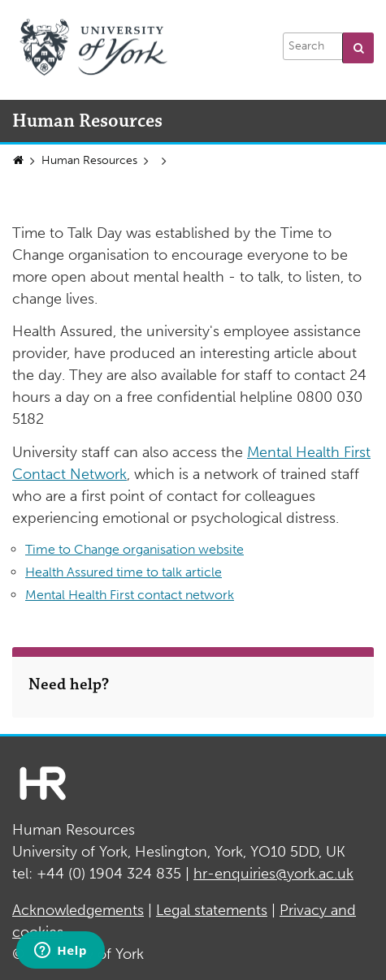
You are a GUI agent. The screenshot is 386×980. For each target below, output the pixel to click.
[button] (358, 48)
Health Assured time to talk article (124, 572)
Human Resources (89, 160)
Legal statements (212, 910)
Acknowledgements (78, 910)
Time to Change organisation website (134, 549)
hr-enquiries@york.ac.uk (273, 874)
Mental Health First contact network (130, 595)
